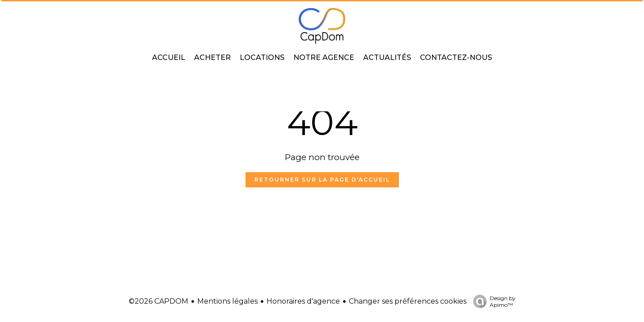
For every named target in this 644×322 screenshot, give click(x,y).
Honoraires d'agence (303, 301)
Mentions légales (227, 301)
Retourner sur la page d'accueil (322, 180)
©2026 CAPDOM (159, 301)
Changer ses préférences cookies (408, 301)
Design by (492, 301)
